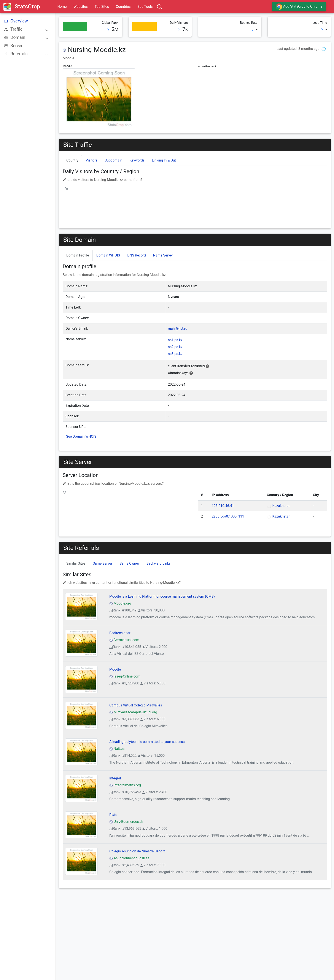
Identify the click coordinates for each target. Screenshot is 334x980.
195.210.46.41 (223, 506)
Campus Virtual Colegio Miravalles (136, 705)
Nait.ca (117, 749)
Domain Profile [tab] (78, 255)
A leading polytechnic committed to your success (147, 742)
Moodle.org (120, 603)
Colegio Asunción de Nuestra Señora (137, 851)
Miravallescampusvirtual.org (133, 712)
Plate (113, 815)
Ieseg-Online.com (125, 676)
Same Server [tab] (103, 563)
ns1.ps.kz (175, 340)
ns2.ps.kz (175, 347)
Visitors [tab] (91, 160)
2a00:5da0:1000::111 (228, 516)
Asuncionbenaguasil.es (129, 858)
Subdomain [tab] (114, 160)
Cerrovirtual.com (124, 640)
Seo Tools (145, 7)
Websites (81, 7)
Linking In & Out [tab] (164, 160)
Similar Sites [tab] (76, 563)
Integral (115, 778)
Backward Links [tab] (159, 563)
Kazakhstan (281, 506)
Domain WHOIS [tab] (108, 255)
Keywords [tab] (137, 160)
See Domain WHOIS (80, 436)
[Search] (160, 7)
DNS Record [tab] (137, 255)
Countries (123, 7)
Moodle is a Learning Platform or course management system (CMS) (162, 596)
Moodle (115, 669)
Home (62, 7)
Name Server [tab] (163, 255)
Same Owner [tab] (129, 563)
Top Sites (102, 7)
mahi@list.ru (178, 329)
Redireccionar (120, 633)
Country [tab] (72, 160)
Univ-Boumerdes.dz (126, 822)
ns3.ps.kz (175, 354)
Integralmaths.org (125, 785)
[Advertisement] (263, 100)
